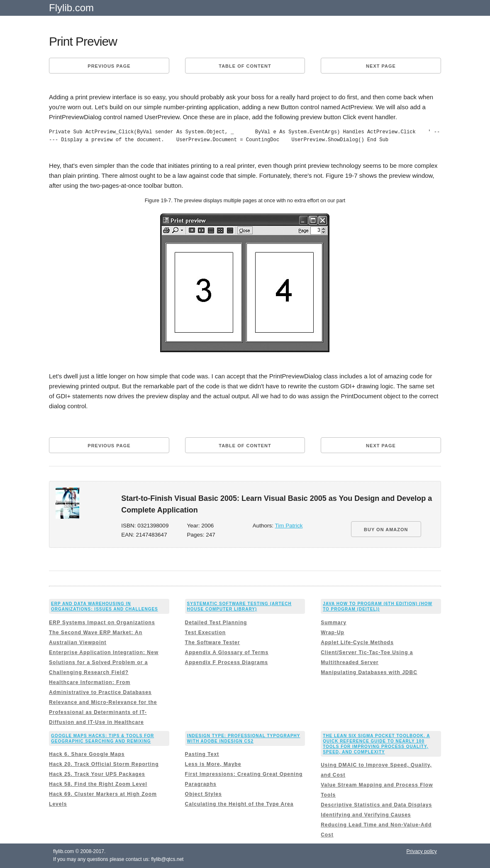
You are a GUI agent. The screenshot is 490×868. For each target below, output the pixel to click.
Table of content (245, 66)
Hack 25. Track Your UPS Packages (97, 774)
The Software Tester (213, 642)
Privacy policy (422, 851)
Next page (381, 66)
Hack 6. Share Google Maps (87, 754)
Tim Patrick (289, 526)
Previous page (109, 66)
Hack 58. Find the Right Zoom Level (98, 784)
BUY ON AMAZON (386, 530)
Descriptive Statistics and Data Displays (376, 805)
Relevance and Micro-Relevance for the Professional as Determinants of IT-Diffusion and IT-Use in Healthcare (103, 712)
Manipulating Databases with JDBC (369, 672)
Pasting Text (202, 754)
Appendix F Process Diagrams (227, 662)
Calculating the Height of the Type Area (239, 804)
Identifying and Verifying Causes (366, 815)
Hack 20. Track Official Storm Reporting (104, 764)
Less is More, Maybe (213, 764)
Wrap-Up (333, 633)
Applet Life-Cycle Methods (357, 642)
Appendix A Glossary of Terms (227, 652)
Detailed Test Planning (216, 623)
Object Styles (204, 794)
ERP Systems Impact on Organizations (102, 623)
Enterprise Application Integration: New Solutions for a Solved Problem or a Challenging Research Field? (104, 662)
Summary (334, 623)
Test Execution (205, 633)
